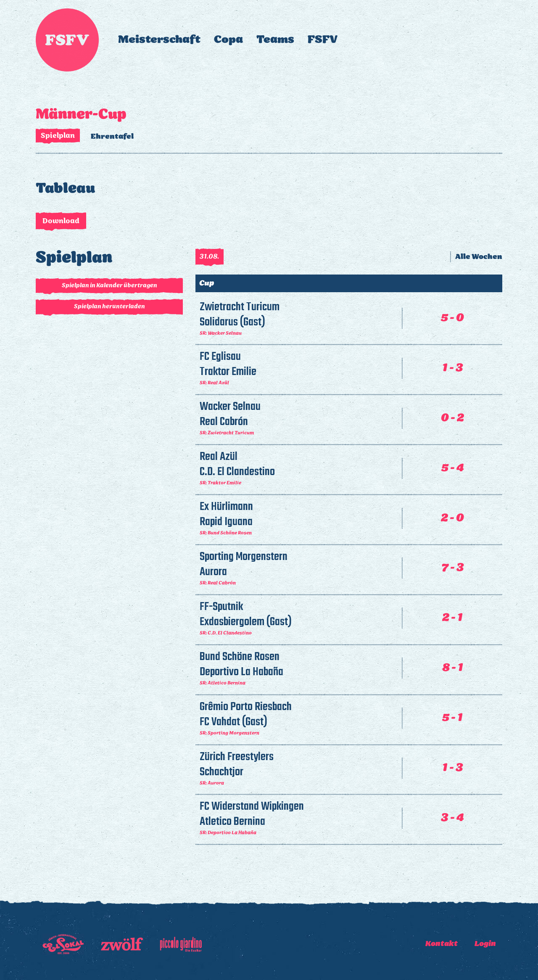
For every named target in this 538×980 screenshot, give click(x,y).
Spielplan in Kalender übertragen (109, 286)
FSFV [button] (323, 40)
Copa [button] (228, 40)
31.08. (210, 257)
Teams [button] (275, 40)
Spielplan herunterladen (109, 307)
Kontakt (442, 944)
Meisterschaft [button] (159, 40)
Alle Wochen (479, 257)
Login (485, 944)
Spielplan (58, 136)
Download (61, 221)
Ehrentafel (112, 137)
